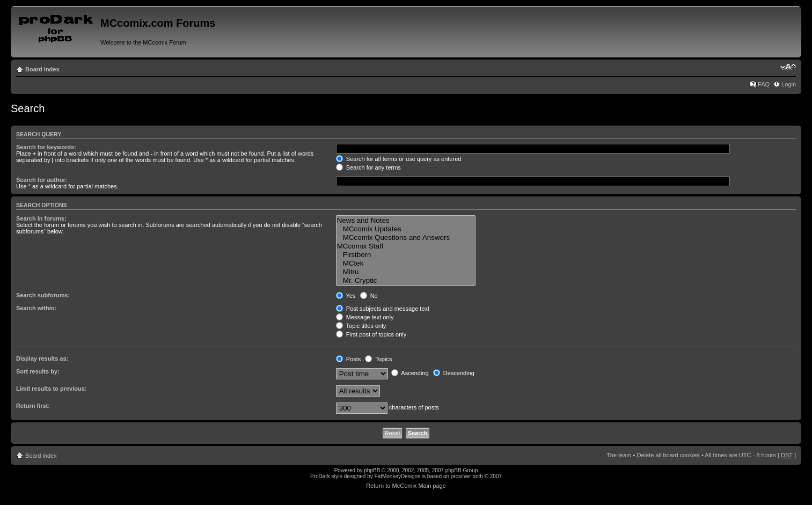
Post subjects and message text (383, 309)
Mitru (406, 272)
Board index (42, 69)
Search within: (36, 308)
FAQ (764, 84)
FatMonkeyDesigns (397, 476)
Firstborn (406, 255)
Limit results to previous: (51, 389)
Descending (454, 373)
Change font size (788, 67)
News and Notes (406, 221)
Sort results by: (38, 371)
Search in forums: (41, 218)
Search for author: (42, 180)
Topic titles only (361, 326)
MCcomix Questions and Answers (406, 238)
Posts (349, 359)
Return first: (33, 406)
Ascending (410, 373)
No (369, 296)
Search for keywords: (46, 147)
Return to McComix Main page (406, 486)
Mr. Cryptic (406, 281)
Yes (346, 296)
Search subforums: (43, 295)
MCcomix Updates (406, 229)
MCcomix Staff (406, 246)
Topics (378, 359)
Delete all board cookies (668, 455)
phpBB (372, 470)
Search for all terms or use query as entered (399, 159)
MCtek (406, 264)
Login (789, 84)
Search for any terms (368, 167)
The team (619, 455)
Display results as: (42, 358)
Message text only (365, 317)
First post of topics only (371, 334)
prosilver (461, 476)
